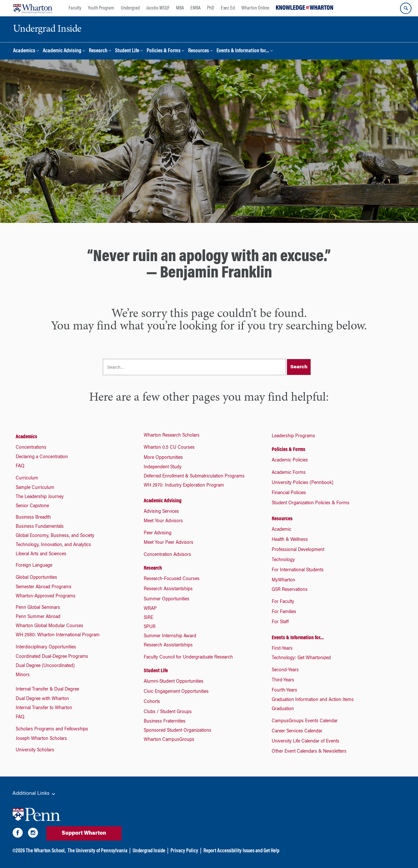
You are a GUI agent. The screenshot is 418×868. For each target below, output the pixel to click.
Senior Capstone (32, 506)
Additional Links (34, 794)
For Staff (280, 622)
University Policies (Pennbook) (303, 483)
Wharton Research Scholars (172, 436)
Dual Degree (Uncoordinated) (45, 666)
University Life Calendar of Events (305, 742)
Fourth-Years (284, 691)
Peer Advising (158, 533)
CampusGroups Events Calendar (305, 721)
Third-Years (283, 680)
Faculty (75, 8)
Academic (281, 530)
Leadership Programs (293, 436)
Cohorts (152, 702)
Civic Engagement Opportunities (176, 692)
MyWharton (283, 580)
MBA (180, 8)
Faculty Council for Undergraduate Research (188, 658)
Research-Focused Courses (172, 579)
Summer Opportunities (167, 599)
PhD (211, 8)
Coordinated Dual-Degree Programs (52, 657)
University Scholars (35, 750)
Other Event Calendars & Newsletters (309, 752)
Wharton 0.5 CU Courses (169, 448)
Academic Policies (290, 460)
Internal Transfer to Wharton (44, 708)
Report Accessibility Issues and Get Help (241, 851)
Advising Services (161, 512)
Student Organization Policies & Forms (311, 503)
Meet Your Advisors (163, 521)
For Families (284, 612)
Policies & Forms (164, 51)
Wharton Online (255, 8)
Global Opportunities (36, 578)
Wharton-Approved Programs (46, 596)
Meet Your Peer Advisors (169, 543)
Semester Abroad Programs (44, 587)
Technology (283, 560)
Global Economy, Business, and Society (55, 536)
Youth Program (101, 8)
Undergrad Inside (149, 851)
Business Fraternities (165, 722)
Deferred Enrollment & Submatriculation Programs (194, 476)
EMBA (195, 8)
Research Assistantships (168, 589)
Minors (23, 675)
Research (98, 51)
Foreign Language (34, 566)
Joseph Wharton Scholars (41, 739)
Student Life (127, 51)
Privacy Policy (184, 851)
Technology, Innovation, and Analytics (53, 545)
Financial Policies (289, 493)
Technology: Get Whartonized (301, 658)
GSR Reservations (290, 590)
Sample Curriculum (35, 488)
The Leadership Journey (40, 497)
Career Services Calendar (297, 731)
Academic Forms (289, 473)
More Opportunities (163, 458)
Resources (199, 51)
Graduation (283, 709)
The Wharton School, (46, 851)
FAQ (20, 466)
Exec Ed (228, 8)
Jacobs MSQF (158, 8)
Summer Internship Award (170, 636)
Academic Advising (62, 51)
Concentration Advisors (167, 555)
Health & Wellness (290, 540)
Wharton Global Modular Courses (49, 626)
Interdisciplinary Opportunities (46, 647)
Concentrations (31, 448)
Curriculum (27, 478)
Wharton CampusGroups (169, 740)
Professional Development (298, 550)
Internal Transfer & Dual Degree (47, 690)
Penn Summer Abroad (38, 617)
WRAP (150, 609)
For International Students (298, 570)
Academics (24, 51)
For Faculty (283, 602)
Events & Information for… (243, 51)
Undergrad (130, 8)
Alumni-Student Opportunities (174, 682)
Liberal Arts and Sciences (41, 554)
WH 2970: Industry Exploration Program (184, 486)
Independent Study (163, 467)
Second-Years (285, 670)
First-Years (282, 649)
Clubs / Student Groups (168, 712)
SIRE (148, 618)
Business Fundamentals (40, 527)
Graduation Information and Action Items (313, 700)
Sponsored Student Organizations (177, 731)
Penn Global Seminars (38, 608)
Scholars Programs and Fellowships (52, 729)
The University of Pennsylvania (97, 851)
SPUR (150, 627)
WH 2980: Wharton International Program (58, 635)
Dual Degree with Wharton (42, 699)
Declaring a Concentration (42, 457)
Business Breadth (33, 518)
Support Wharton (84, 833)
